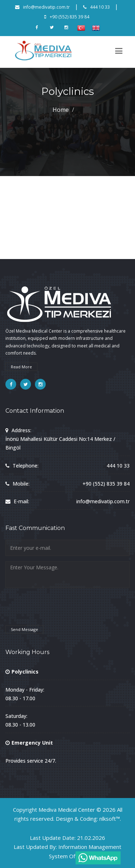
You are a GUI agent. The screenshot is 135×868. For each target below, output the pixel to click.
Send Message (24, 629)
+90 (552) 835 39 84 (67, 17)
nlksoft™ (110, 819)
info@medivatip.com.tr (42, 7)
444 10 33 (96, 7)
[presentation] (60, 610)
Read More (21, 367)
